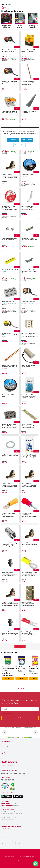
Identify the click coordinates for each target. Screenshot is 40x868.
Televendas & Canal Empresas (11, 826)
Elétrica (7, 8)
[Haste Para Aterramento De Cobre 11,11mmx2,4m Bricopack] (10, 361)
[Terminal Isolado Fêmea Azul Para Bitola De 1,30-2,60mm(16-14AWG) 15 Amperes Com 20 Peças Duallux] (30, 391)
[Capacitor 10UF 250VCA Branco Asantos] (30, 361)
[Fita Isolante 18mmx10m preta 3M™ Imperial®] (10, 77)
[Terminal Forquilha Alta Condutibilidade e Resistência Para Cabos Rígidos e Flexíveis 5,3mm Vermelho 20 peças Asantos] (30, 628)
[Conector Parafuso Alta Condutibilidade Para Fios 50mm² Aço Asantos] (10, 568)
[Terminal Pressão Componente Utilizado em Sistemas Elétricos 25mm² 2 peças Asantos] (30, 479)
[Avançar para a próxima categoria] (37, 19)
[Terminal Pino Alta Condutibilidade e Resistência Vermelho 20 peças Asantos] (30, 509)
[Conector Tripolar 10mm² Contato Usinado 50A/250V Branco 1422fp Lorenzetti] (30, 330)
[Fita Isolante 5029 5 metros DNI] (10, 391)
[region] (20, 138)
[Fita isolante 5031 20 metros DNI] (30, 171)
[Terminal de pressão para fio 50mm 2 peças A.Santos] (30, 539)
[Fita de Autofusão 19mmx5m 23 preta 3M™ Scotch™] (10, 330)
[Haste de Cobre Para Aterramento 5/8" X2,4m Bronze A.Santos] (30, 77)
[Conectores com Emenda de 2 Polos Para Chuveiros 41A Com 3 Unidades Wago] (10, 108)
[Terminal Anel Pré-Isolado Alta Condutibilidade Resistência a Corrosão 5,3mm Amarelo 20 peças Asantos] (30, 568)
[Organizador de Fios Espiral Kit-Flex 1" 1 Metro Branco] (10, 450)
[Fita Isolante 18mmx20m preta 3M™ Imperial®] (10, 47)
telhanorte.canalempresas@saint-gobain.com (12, 844)
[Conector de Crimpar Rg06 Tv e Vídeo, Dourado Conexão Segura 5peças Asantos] (10, 539)
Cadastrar (20, 718)
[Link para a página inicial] (3, 8)
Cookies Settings (20, 145)
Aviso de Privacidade (7, 713)
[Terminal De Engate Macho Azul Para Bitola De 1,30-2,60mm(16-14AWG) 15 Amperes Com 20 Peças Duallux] (30, 450)
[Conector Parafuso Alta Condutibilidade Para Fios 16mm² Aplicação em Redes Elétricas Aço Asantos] (10, 628)
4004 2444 (5, 803)
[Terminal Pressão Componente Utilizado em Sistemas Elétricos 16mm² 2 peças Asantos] (10, 171)
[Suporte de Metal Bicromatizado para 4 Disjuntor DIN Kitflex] (30, 598)
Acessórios (15, 8)
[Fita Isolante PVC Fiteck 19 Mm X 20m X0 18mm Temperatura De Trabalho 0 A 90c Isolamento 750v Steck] (10, 203)
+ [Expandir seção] (37, 741)
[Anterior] (5, 732)
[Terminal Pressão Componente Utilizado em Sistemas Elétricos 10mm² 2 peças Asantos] (10, 598)
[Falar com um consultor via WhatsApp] (35, 864)
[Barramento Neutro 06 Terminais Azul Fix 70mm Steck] (30, 267)
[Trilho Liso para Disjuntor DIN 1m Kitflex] (30, 108)
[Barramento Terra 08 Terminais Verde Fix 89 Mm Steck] (30, 235)
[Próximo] (35, 732)
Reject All (13, 140)
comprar (8, 678)
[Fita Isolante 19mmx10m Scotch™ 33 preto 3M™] (30, 47)
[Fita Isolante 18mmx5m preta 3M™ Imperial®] (30, 298)
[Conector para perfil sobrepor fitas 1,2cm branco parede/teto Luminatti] (30, 203)
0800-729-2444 (7, 805)
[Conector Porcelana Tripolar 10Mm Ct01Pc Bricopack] (10, 298)
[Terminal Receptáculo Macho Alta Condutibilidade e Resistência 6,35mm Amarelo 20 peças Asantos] (10, 509)
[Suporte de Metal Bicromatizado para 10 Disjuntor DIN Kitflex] (30, 420)
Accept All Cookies (27, 140)
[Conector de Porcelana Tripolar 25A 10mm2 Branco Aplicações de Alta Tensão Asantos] (10, 420)
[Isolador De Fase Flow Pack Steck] (10, 267)
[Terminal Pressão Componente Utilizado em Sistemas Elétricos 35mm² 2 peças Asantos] (10, 479)
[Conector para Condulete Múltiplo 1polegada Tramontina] (10, 235)
